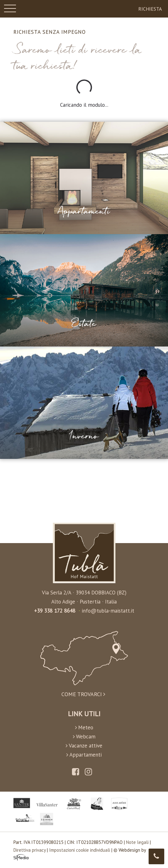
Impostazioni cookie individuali (80, 850)
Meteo (84, 727)
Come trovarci (84, 664)
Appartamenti (84, 755)
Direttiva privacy (30, 850)
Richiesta (150, 9)
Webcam (84, 737)
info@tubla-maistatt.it (108, 611)
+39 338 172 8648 (55, 611)
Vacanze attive (84, 746)
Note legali (137, 842)
